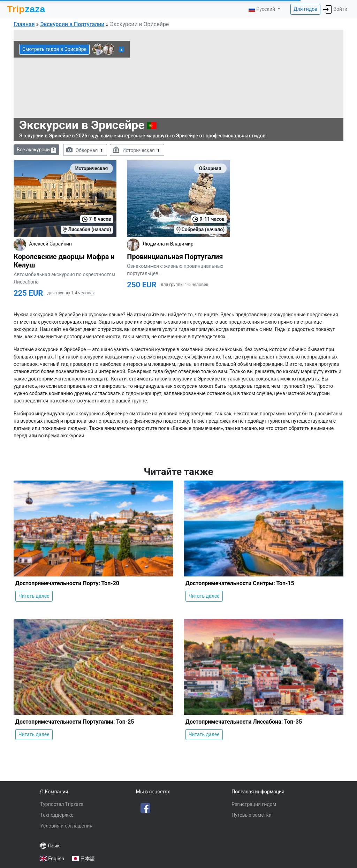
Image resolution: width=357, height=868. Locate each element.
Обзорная (85, 150)
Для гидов (305, 9)
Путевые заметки (252, 815)
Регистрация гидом (254, 804)
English (56, 859)
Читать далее (34, 596)
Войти (335, 9)
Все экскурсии (36, 150)
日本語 (88, 859)
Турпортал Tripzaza (62, 804)
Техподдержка (57, 815)
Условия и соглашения (66, 826)
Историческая (137, 150)
